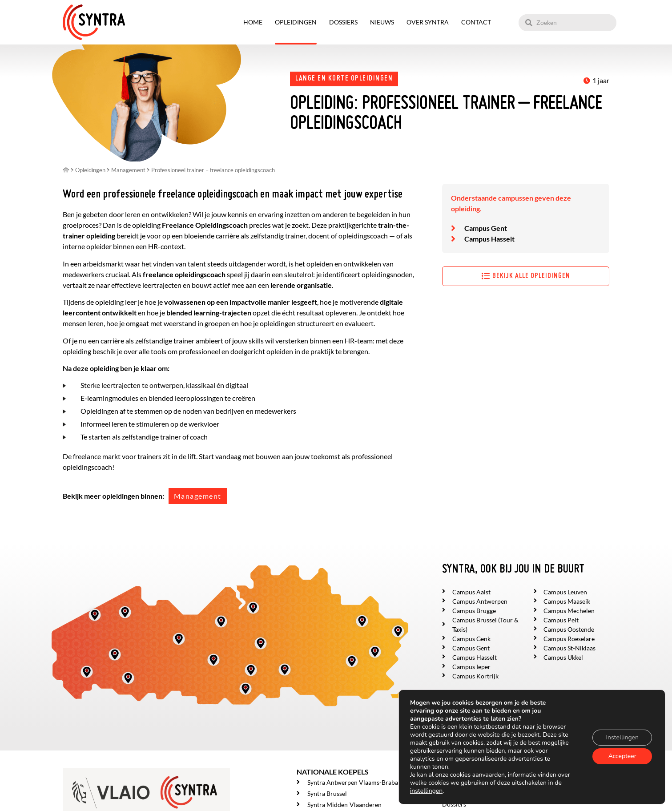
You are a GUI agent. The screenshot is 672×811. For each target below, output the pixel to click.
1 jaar (601, 80)
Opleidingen (296, 22)
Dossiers (343, 22)
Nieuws (382, 22)
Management (198, 496)
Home (253, 22)
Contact (476, 22)
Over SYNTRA (428, 22)
